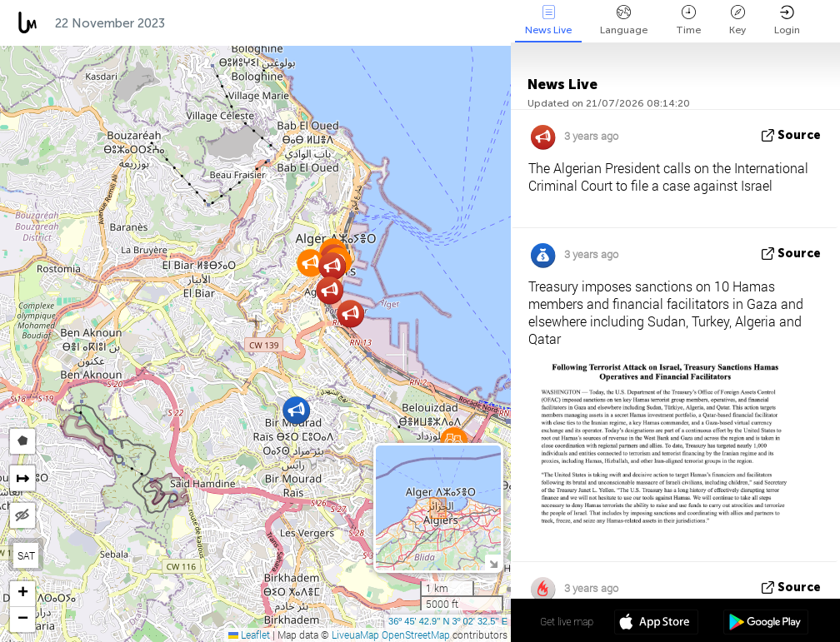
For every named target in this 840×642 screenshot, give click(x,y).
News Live (548, 20)
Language (624, 20)
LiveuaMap (355, 635)
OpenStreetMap (416, 635)
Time (688, 20)
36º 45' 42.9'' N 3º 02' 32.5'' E (448, 621)
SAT (26, 555)
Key (737, 20)
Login (787, 20)
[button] (310, 263)
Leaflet (249, 635)
